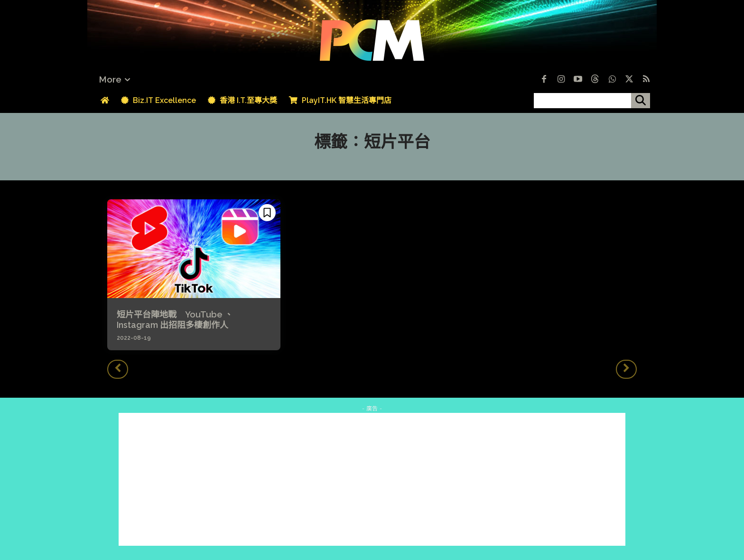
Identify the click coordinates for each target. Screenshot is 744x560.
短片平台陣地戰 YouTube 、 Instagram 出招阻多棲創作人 (175, 320)
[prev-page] (118, 369)
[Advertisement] (372, 479)
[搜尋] (641, 101)
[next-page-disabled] (626, 369)
